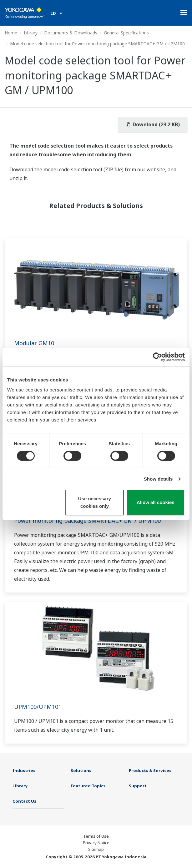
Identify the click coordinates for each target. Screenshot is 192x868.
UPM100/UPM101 (38, 707)
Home (11, 33)
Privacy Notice (96, 843)
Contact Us (24, 801)
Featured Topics (88, 786)
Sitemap (96, 849)
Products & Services (150, 770)
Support (138, 786)
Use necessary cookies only (95, 502)
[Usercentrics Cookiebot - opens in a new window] (157, 357)
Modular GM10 (34, 343)
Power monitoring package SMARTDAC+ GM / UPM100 (87, 521)
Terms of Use (96, 836)
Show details (158, 479)
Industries (24, 770)
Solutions (81, 770)
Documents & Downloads (71, 33)
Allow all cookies (156, 502)
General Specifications (126, 33)
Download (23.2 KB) (153, 124)
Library (31, 33)
